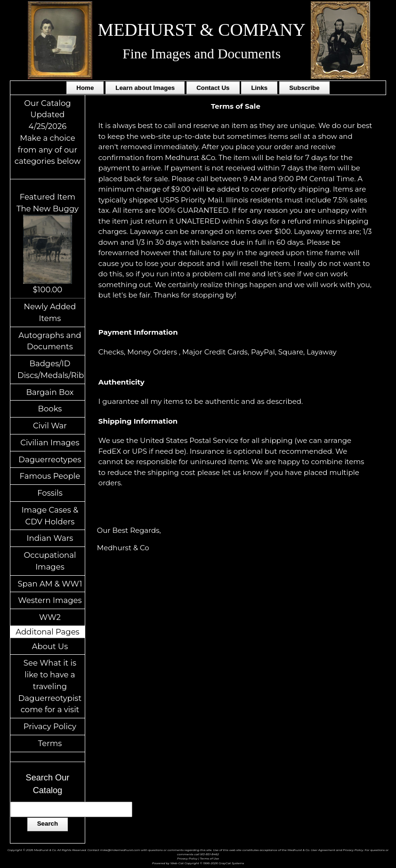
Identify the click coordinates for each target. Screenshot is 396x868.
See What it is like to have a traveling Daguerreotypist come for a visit (50, 686)
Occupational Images (50, 561)
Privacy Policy (50, 726)
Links (259, 88)
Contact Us (213, 88)
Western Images (50, 600)
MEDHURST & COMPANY (202, 30)
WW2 (50, 617)
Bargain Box (50, 392)
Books (50, 409)
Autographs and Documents (50, 341)
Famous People (50, 476)
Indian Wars (50, 538)
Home (85, 88)
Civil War (50, 426)
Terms (50, 743)
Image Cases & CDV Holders (50, 516)
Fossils (50, 493)
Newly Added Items (50, 312)
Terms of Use (210, 859)
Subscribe (304, 88)
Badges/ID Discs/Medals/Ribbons (51, 369)
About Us (50, 646)
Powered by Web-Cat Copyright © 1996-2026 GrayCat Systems (198, 863)
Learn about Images (145, 88)
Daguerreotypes (50, 459)
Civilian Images (50, 442)
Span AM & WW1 (50, 584)
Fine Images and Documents (202, 54)
